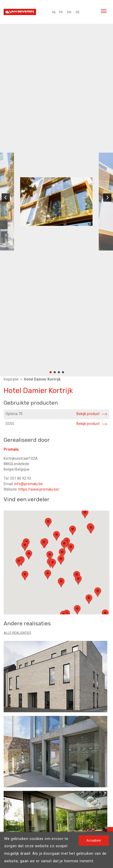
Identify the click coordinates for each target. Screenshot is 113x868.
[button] (48, 523)
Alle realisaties (17, 633)
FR (61, 12)
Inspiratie (11, 379)
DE (78, 12)
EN (69, 12)
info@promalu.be (29, 484)
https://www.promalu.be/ (39, 489)
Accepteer (94, 840)
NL (54, 12)
